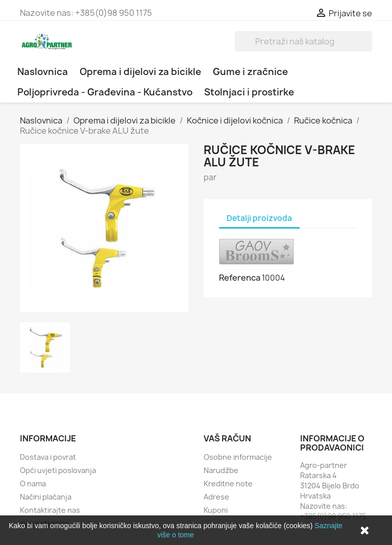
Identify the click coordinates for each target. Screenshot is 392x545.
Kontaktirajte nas (50, 510)
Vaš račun (227, 438)
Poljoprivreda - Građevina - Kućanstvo (105, 92)
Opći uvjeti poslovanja (58, 470)
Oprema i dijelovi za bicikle (140, 72)
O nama (33, 484)
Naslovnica (43, 72)
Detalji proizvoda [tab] (259, 218)
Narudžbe (221, 470)
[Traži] (303, 41)
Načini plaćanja (46, 497)
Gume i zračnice (250, 72)
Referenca (240, 278)
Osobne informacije (238, 457)
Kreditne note (228, 484)
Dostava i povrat (48, 457)
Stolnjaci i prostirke (249, 92)
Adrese (216, 497)
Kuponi (216, 510)
